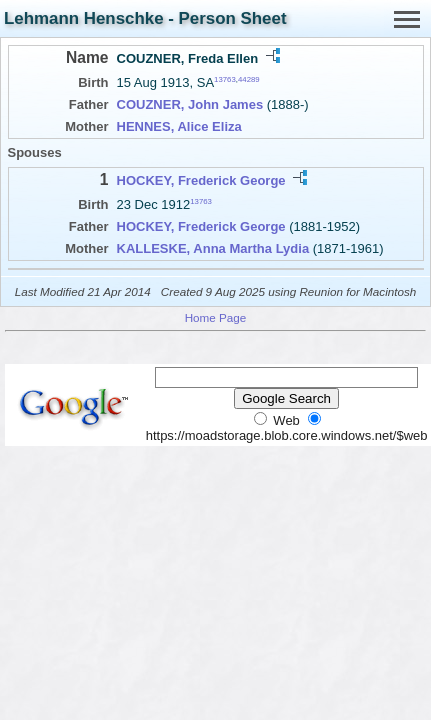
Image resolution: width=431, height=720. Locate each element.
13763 (225, 79)
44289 (249, 79)
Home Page (216, 317)
